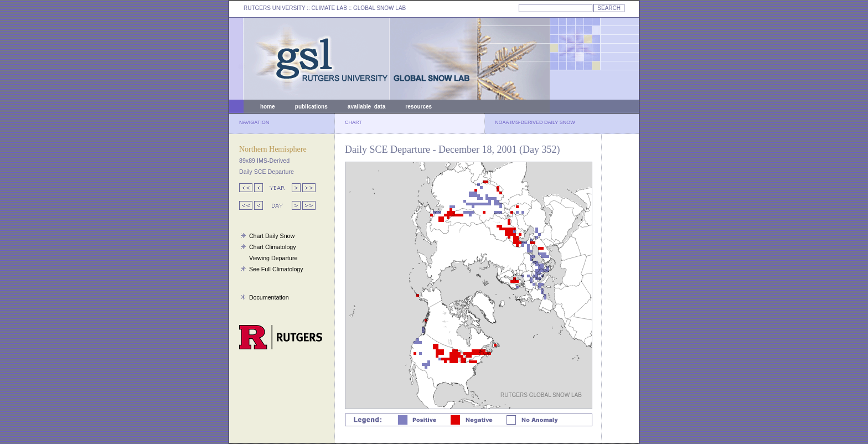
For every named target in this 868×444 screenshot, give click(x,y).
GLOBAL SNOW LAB (379, 8)
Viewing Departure (273, 258)
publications (311, 107)
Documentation (269, 297)
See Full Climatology (276, 269)
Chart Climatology (273, 247)
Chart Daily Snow (272, 236)
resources (418, 107)
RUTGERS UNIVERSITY (275, 8)
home (268, 107)
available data (366, 107)
